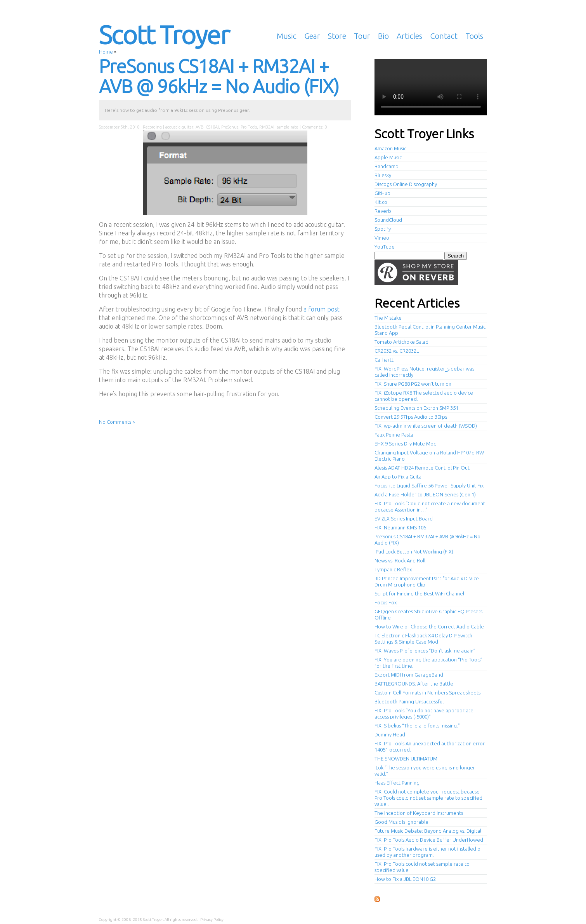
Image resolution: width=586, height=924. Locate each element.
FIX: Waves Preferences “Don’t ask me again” (425, 651)
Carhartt (384, 360)
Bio (383, 36)
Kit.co (381, 202)
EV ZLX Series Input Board (404, 519)
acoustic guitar (179, 127)
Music (287, 36)
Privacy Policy (212, 920)
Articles (409, 36)
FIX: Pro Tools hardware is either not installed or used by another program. (428, 852)
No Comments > (117, 422)
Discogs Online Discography (406, 184)
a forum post (322, 309)
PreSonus (230, 127)
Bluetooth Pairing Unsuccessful (409, 701)
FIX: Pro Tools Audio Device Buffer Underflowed (429, 840)
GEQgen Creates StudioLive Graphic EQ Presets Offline (428, 614)
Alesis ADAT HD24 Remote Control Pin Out (422, 468)
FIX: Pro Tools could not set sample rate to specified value (422, 867)
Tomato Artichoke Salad (401, 342)
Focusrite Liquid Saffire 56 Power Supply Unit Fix (429, 485)
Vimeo (382, 238)
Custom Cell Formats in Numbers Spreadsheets (427, 693)
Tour (362, 36)
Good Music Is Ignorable (401, 822)
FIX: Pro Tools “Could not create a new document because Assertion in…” (430, 506)
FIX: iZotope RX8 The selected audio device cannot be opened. (424, 396)
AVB (199, 127)
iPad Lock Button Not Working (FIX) (414, 552)
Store (337, 36)
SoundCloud (388, 220)
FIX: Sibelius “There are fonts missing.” (417, 726)
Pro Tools (249, 127)
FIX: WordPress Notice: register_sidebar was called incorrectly (424, 372)
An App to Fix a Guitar (399, 477)
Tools (474, 36)
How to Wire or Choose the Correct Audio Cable (429, 626)
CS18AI (212, 127)
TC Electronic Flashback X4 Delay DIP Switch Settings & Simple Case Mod (423, 639)
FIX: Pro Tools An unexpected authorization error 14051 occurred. (430, 747)
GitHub (382, 193)
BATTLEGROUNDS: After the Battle (414, 684)
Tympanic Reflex (393, 569)
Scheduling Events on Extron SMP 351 (416, 408)
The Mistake (388, 318)
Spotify (383, 229)
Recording (152, 127)
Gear (312, 36)
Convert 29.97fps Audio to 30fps (411, 417)
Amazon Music (390, 148)
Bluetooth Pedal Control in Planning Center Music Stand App (430, 330)
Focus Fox (386, 602)
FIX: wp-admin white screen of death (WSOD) (426, 426)
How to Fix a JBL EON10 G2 (405, 879)
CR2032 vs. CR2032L (397, 351)
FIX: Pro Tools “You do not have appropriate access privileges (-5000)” (424, 713)
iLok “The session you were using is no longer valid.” (425, 771)
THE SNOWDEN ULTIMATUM (406, 759)
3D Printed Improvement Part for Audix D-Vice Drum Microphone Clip (427, 581)
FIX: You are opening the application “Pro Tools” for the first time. (428, 663)
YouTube (385, 247)
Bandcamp (387, 166)
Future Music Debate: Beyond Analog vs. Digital (428, 831)
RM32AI (267, 127)
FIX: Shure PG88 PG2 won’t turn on (413, 384)
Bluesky (383, 175)
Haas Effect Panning (397, 783)
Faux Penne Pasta (394, 435)
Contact (444, 36)
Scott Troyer (164, 35)
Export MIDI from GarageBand (409, 675)
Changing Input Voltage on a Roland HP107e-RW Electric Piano (429, 456)
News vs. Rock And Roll (400, 560)
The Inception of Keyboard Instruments (419, 813)
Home (106, 52)
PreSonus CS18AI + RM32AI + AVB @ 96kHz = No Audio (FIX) (219, 76)
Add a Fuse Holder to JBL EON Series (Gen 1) (425, 494)
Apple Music (388, 157)
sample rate (288, 127)
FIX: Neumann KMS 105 (400, 527)
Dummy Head (390, 734)
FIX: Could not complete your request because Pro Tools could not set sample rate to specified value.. (428, 798)
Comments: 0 (314, 127)
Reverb (383, 211)
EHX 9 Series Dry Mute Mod (406, 444)
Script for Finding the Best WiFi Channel (419, 593)
